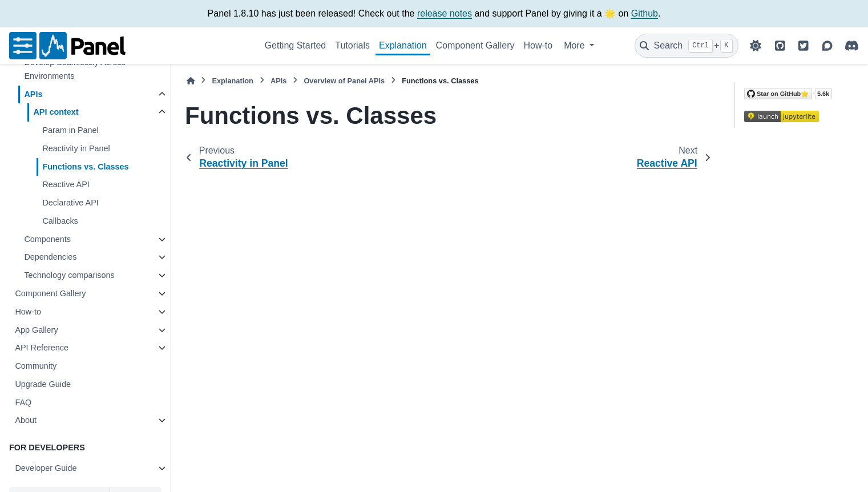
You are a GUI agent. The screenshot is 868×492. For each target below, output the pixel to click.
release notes (445, 13)
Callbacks (60, 221)
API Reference (42, 348)
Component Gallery (475, 45)
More (576, 45)
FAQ (23, 402)
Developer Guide (46, 468)
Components (47, 239)
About (26, 420)
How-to (538, 45)
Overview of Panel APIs (344, 81)
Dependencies (50, 257)
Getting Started (296, 45)
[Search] (687, 46)
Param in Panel (70, 130)
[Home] (191, 81)
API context (56, 112)
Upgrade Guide (43, 384)
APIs (33, 94)
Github (645, 13)
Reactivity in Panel (76, 148)
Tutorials (352, 45)
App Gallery (36, 330)
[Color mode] (756, 46)
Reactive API (66, 184)
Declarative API (70, 203)
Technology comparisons (69, 275)
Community (36, 366)
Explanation (403, 45)
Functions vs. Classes (85, 167)
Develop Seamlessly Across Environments (75, 69)
